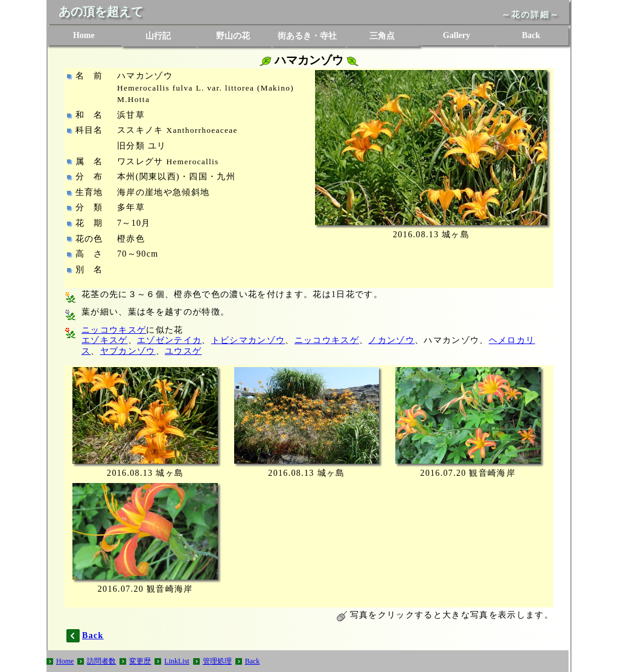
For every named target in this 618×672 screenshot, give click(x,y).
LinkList (177, 661)
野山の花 (233, 36)
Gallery (457, 35)
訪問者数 (101, 661)
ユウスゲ (183, 351)
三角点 (382, 36)
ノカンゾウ (391, 340)
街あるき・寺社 (307, 36)
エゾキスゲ (105, 340)
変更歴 (140, 661)
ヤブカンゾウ (128, 351)
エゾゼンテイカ (169, 340)
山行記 (158, 36)
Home (84, 35)
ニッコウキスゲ (114, 330)
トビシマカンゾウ (248, 340)
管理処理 (217, 661)
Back (531, 35)
